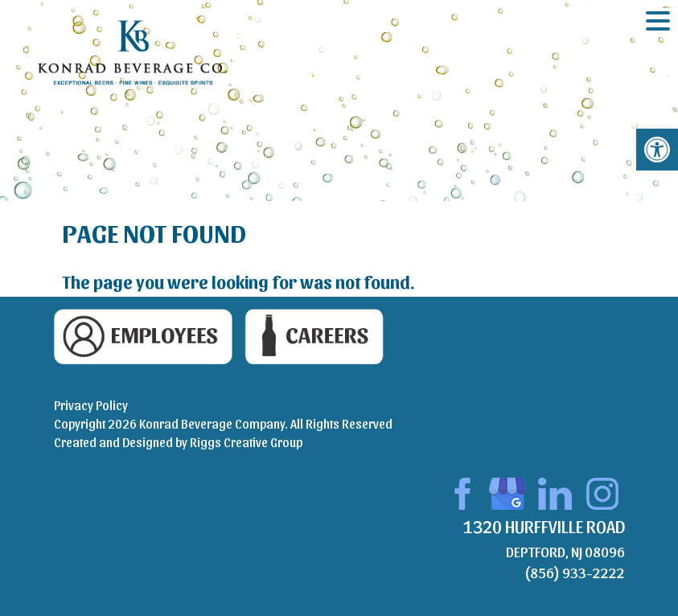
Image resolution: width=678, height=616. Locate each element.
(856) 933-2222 (575, 572)
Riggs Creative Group (246, 442)
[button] (657, 150)
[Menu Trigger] (658, 20)
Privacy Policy (91, 405)
